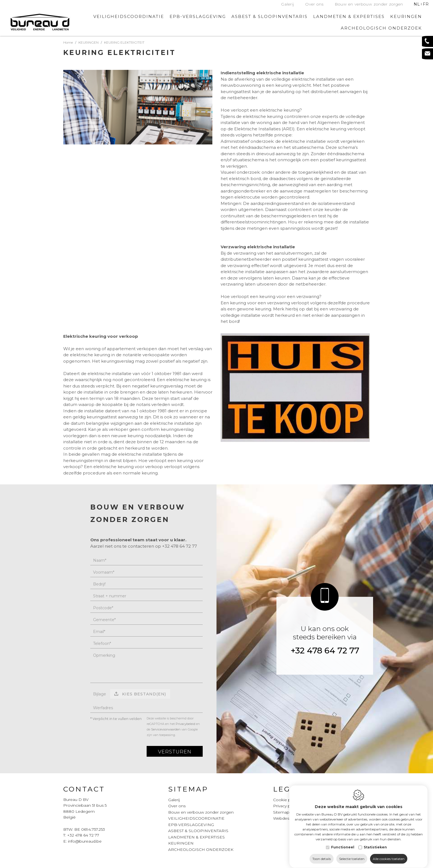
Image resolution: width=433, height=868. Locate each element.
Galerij (288, 4)
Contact (84, 789)
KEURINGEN (181, 843)
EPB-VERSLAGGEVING (198, 16)
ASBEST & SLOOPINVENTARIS (270, 16)
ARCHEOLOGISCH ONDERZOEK (381, 28)
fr (426, 4)
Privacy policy (286, 806)
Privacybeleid (185, 724)
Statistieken (375, 842)
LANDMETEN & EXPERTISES (349, 16)
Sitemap (188, 789)
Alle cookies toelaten (389, 854)
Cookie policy (286, 800)
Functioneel (343, 842)
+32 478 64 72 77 (325, 651)
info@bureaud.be (85, 841)
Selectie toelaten (352, 854)
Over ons (314, 4)
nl (417, 4)
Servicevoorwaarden (166, 729)
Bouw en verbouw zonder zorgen (369, 4)
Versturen (175, 752)
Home (68, 42)
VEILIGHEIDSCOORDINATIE (129, 16)
